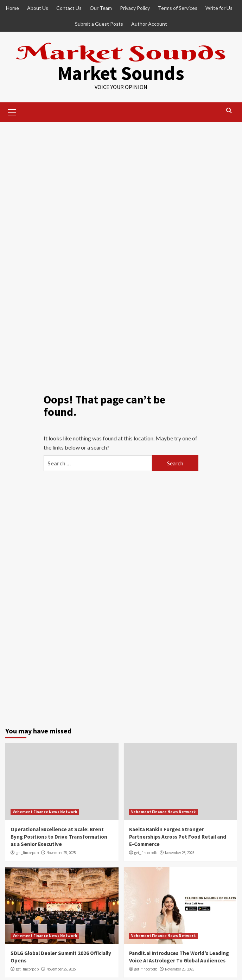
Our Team (101, 8)
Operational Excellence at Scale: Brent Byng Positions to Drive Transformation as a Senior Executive (59, 837)
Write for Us (219, 8)
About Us (38, 8)
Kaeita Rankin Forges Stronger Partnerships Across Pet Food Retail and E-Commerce (178, 837)
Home (12, 8)
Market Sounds (121, 73)
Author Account (149, 24)
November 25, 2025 (61, 853)
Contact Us (69, 8)
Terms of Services (178, 8)
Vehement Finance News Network (45, 812)
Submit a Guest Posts (99, 24)
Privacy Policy (135, 8)
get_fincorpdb (27, 853)
